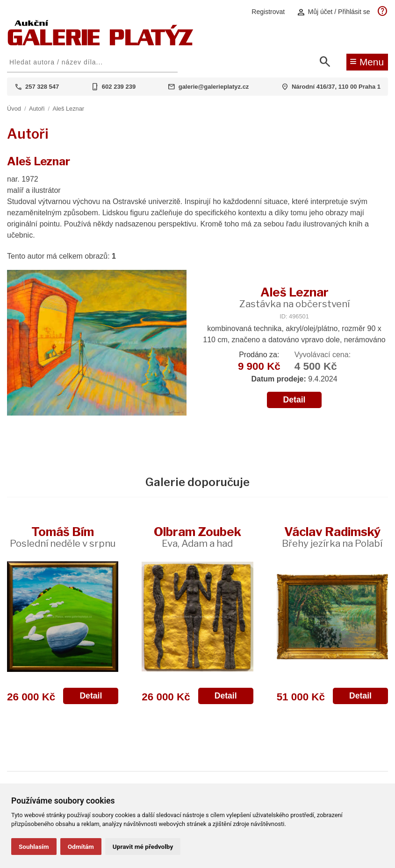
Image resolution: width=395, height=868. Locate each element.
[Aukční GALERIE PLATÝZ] (101, 43)
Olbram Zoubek (197, 537)
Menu (367, 61)
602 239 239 (119, 87)
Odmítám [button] (81, 847)
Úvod (14, 109)
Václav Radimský (332, 537)
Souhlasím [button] (34, 847)
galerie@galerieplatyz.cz (214, 87)
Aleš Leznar (68, 109)
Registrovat (268, 12)
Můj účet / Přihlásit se (333, 12)
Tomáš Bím (63, 537)
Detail (294, 400)
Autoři (37, 109)
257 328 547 (42, 87)
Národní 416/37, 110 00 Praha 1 (336, 87)
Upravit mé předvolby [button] (143, 847)
